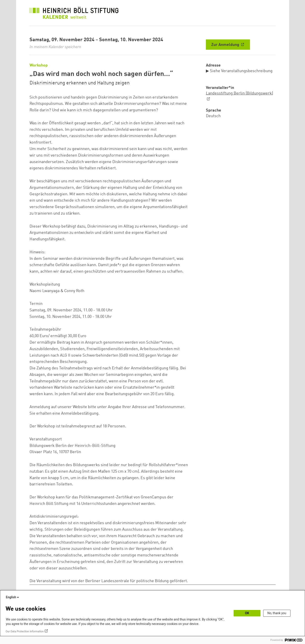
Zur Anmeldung (226, 45)
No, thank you (277, 613)
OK (247, 613)
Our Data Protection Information (25, 631)
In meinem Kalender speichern (55, 47)
